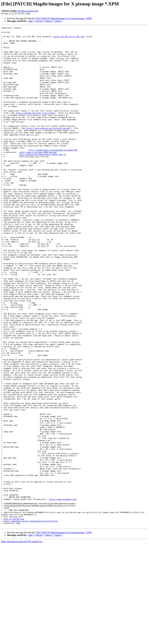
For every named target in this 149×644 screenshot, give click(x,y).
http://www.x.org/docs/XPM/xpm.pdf (38, 178)
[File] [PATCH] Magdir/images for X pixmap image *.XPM (64, 18)
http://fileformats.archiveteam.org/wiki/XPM (53, 175)
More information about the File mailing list (22, 641)
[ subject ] (48, 21)
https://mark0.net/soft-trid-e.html (35, 130)
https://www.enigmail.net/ (63, 594)
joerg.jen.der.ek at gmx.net (69, 39)
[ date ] (31, 21)
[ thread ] (39, 21)
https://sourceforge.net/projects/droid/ (48, 149)
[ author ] (58, 21)
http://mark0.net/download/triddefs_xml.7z (43, 180)
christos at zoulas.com (28, 11)
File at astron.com (14, 618)
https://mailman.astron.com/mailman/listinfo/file (31, 620)
